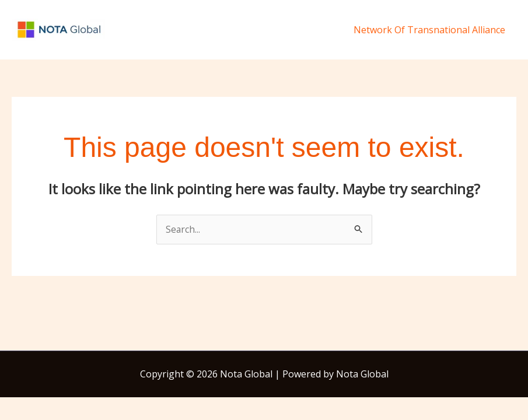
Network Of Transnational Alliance (431, 30)
